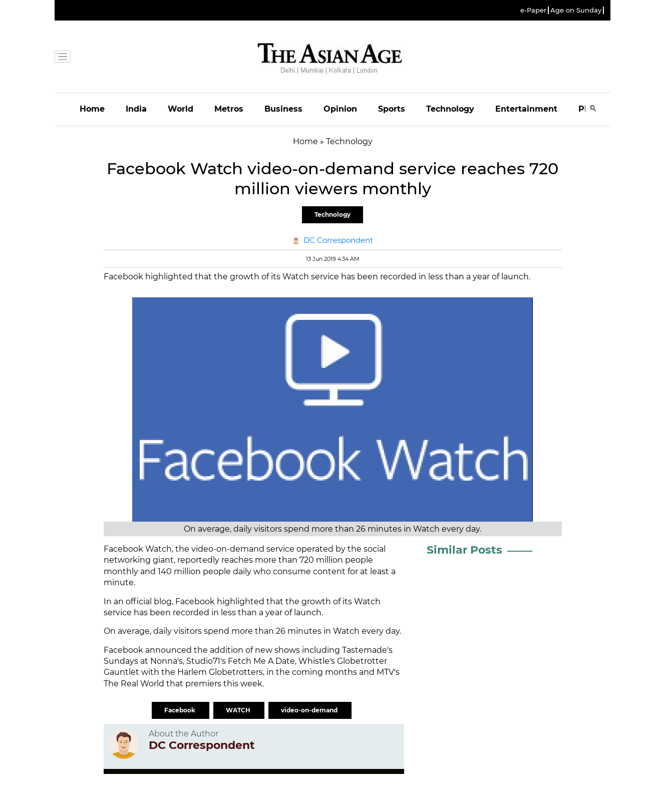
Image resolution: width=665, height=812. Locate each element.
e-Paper (533, 10)
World (181, 109)
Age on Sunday (576, 10)
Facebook (181, 710)
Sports (392, 109)
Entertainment (526, 109)
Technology (450, 109)
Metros (229, 109)
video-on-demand (310, 710)
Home (92, 109)
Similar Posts (464, 550)
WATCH (239, 710)
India (136, 109)
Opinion (340, 109)
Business (283, 109)
